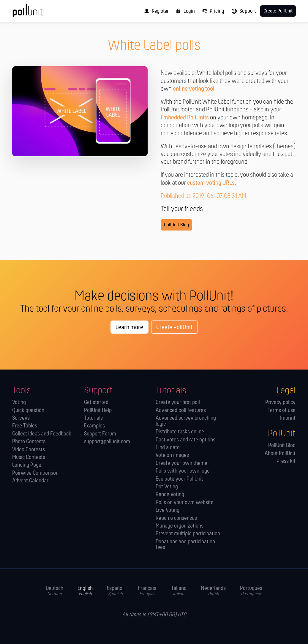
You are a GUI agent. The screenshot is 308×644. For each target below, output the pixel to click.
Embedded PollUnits (185, 118)
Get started (96, 403)
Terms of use (282, 411)
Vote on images (172, 456)
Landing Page (27, 465)
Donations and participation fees (185, 545)
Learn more (129, 327)
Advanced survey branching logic (186, 421)
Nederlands (213, 591)
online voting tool (194, 89)
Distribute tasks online (180, 432)
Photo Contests (29, 442)
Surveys (21, 418)
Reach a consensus (176, 518)
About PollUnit (280, 454)
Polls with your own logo (183, 471)
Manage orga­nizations (180, 526)
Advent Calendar (30, 481)
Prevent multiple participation (188, 534)
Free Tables (25, 426)
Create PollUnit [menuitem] (278, 11)
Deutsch (55, 591)
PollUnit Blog (176, 225)
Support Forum (100, 434)
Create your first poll (178, 403)
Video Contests (29, 450)
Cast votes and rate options (185, 440)
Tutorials (93, 418)
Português (251, 591)
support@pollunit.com (107, 442)
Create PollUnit (174, 327)
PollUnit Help (98, 411)
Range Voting (170, 495)
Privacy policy (280, 403)
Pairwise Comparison (35, 473)
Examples (94, 426)
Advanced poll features (181, 411)
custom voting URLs (211, 183)
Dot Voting (167, 487)
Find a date (168, 448)
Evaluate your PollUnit (179, 479)
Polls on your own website (185, 503)
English (85, 591)
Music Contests (29, 458)
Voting (19, 403)
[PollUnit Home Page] (37, 13)
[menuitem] (155, 11)
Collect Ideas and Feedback (42, 434)
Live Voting (168, 510)
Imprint (288, 418)
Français (147, 591)
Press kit (286, 461)
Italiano (179, 591)
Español (115, 591)
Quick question (28, 411)
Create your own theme (181, 464)
